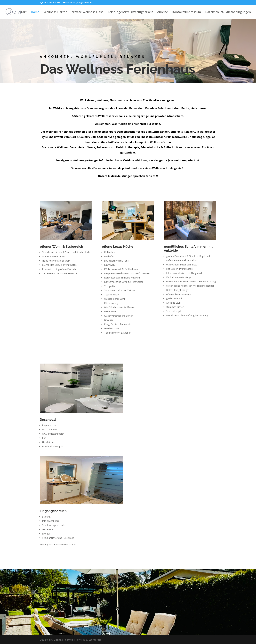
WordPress (95, 640)
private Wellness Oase (88, 12)
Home (35, 12)
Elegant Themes (63, 640)
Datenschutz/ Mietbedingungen (228, 12)
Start (23, 12)
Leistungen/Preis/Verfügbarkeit (130, 12)
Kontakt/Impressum (187, 12)
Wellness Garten (56, 12)
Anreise (163, 12)
